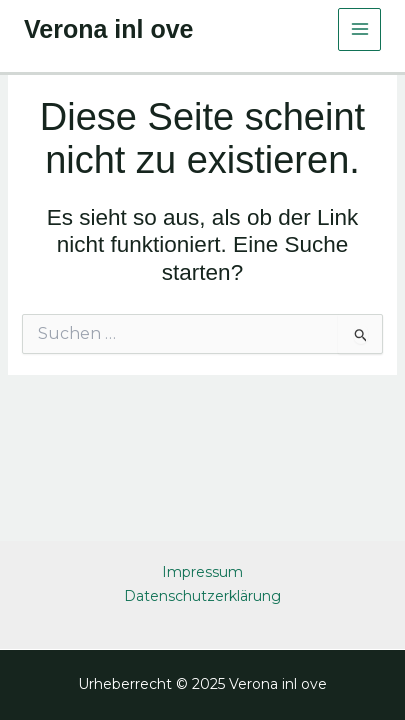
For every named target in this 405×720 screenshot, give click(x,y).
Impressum (202, 572)
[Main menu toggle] (359, 29)
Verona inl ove (109, 29)
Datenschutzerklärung (202, 596)
